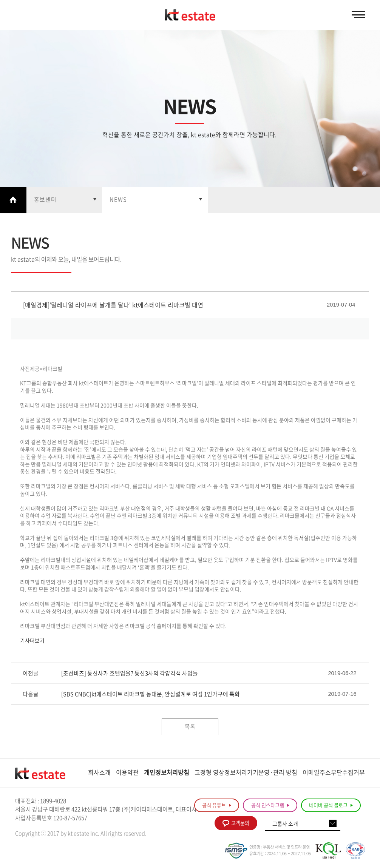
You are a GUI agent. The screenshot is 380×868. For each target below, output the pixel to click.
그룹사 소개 (285, 825)
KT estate (190, 15)
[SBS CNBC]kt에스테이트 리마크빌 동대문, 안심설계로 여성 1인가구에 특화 (151, 695)
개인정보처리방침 (167, 773)
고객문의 (236, 824)
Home (13, 200)
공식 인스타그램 (270, 806)
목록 (190, 727)
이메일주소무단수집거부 (334, 773)
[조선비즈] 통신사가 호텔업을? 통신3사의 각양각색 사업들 (130, 674)
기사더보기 (32, 641)
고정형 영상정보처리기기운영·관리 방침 (246, 773)
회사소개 (99, 773)
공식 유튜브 (217, 806)
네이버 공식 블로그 (331, 806)
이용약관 (127, 773)
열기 (64, 200)
